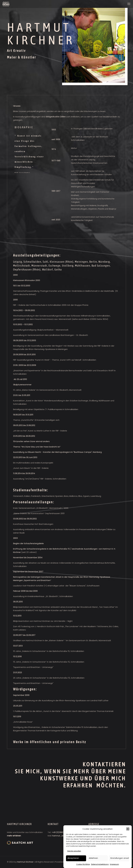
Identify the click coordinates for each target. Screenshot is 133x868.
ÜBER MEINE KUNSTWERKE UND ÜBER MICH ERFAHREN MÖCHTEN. (83, 778)
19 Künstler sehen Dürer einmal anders (31, 441)
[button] (128, 829)
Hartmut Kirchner (25, 862)
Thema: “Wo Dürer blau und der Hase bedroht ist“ (37, 447)
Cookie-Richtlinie (83, 864)
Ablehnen (93, 858)
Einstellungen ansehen (120, 858)
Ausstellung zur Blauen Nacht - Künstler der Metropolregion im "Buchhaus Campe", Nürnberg (57, 452)
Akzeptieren (73, 858)
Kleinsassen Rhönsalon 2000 (27, 280)
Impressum (114, 864)
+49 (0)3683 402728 (61, 832)
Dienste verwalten (74, 851)
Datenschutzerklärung (100, 864)
